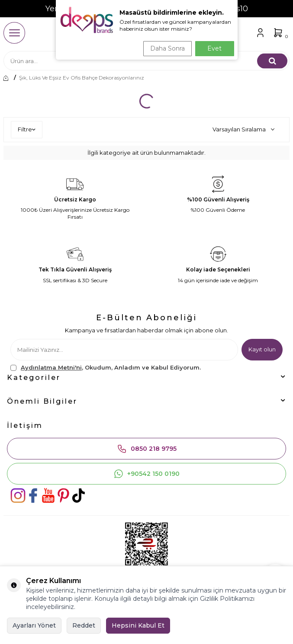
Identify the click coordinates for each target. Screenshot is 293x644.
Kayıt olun (262, 349)
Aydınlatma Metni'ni (51, 367)
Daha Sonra (167, 48)
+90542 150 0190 (146, 474)
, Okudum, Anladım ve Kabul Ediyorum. (106, 368)
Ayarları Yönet (34, 625)
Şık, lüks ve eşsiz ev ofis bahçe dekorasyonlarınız (82, 78)
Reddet (84, 625)
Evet (214, 48)
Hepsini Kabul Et (138, 625)
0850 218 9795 (147, 449)
